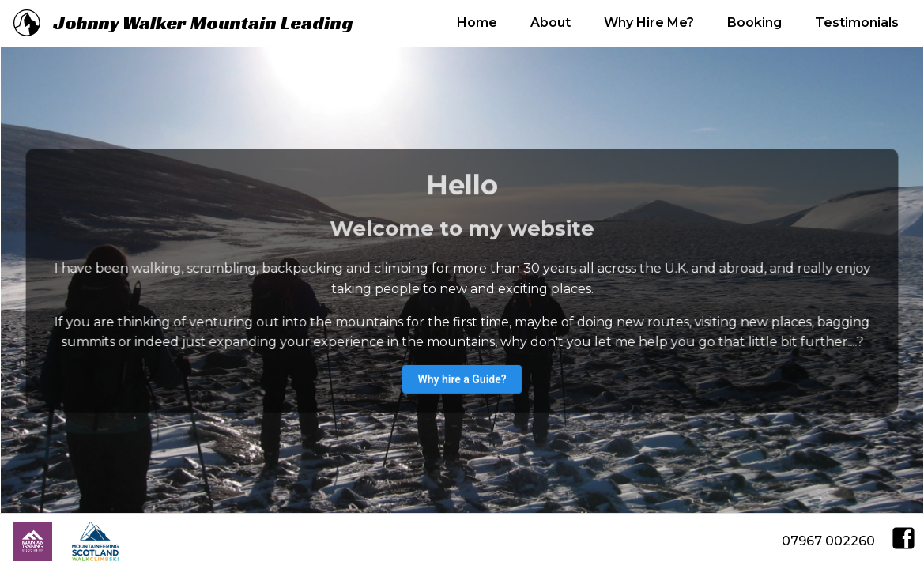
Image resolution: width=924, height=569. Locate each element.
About (551, 23)
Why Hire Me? (649, 23)
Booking (754, 23)
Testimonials (857, 23)
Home (477, 23)
